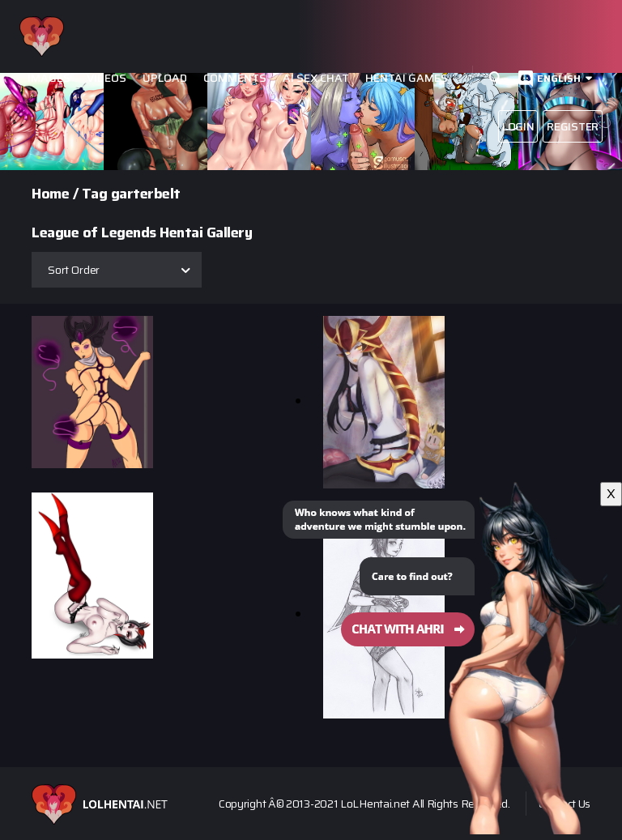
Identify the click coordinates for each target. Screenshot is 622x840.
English (559, 78)
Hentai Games (407, 78)
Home (50, 194)
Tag (95, 194)
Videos (107, 78)
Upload (165, 78)
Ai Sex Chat (316, 78)
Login (518, 126)
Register (573, 126)
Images (49, 78)
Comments (235, 78)
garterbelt (146, 194)
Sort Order (74, 270)
